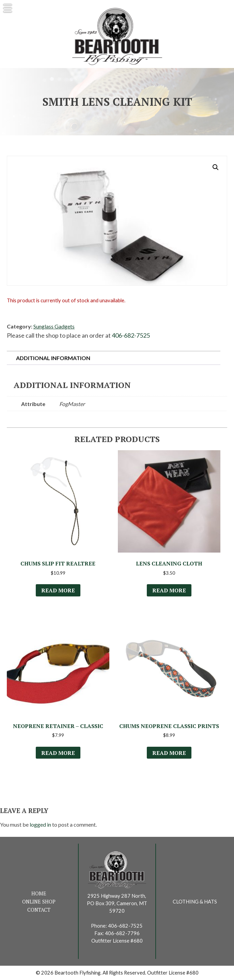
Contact (39, 910)
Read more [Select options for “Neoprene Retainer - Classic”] (58, 753)
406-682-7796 (122, 933)
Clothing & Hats (195, 902)
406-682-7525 (131, 335)
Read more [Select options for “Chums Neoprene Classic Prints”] (169, 753)
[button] (216, 167)
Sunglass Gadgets (54, 326)
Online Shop (39, 902)
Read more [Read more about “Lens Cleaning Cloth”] (169, 590)
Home (39, 893)
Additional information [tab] (53, 358)
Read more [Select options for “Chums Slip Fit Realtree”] (58, 590)
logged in (40, 824)
